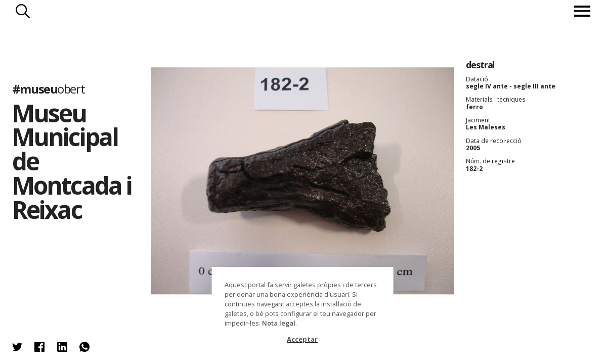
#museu (48, 89)
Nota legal (279, 323)
